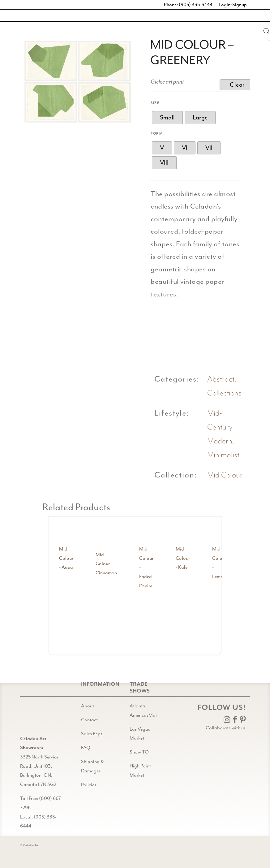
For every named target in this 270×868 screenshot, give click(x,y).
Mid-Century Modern (220, 427)
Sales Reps (92, 734)
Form (157, 134)
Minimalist (223, 455)
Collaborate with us (226, 728)
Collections (224, 393)
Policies (89, 785)
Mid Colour (225, 475)
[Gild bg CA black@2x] (36, 719)
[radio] (167, 118)
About (88, 706)
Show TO (139, 752)
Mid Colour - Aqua (66, 558)
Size (155, 103)
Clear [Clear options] (237, 85)
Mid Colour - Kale (183, 558)
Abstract (221, 379)
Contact (89, 720)
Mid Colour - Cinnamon (106, 564)
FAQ (86, 748)
